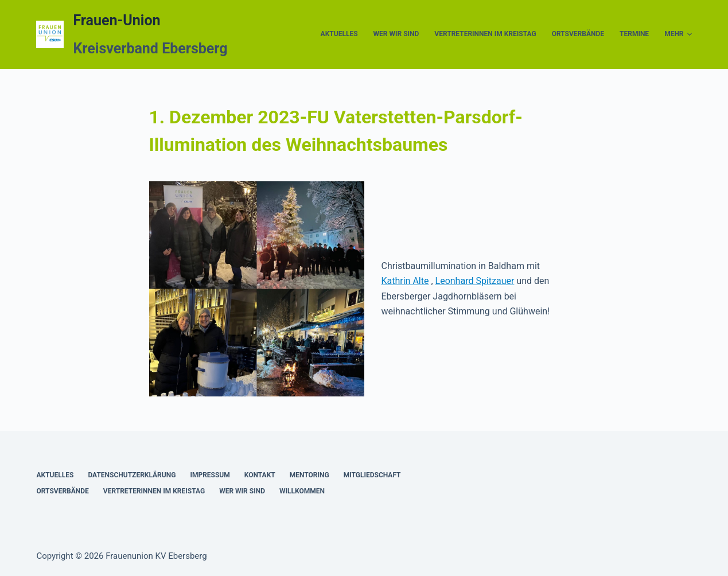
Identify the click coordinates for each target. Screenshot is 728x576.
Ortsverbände (578, 34)
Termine (634, 34)
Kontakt (260, 475)
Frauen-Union (116, 20)
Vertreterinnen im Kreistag (485, 34)
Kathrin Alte (405, 281)
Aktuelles (339, 34)
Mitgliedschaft (372, 475)
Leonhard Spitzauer (475, 281)
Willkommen (302, 491)
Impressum (210, 475)
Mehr (678, 34)
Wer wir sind (396, 34)
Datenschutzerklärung (132, 475)
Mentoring (310, 475)
